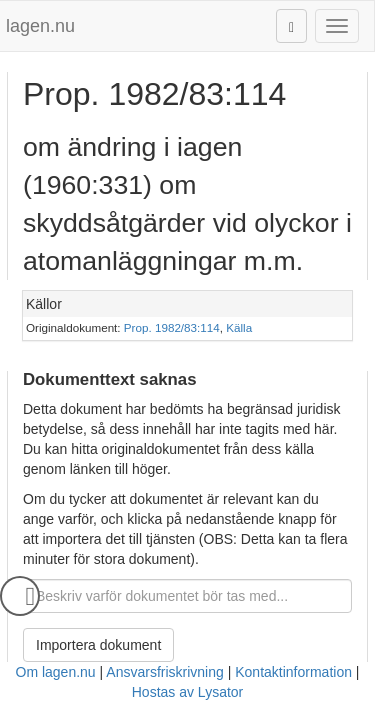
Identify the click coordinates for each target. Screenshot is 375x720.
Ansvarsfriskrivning (164, 672)
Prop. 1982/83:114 (172, 327)
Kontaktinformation (293, 672)
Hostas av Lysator (188, 692)
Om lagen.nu (56, 672)
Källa (239, 327)
